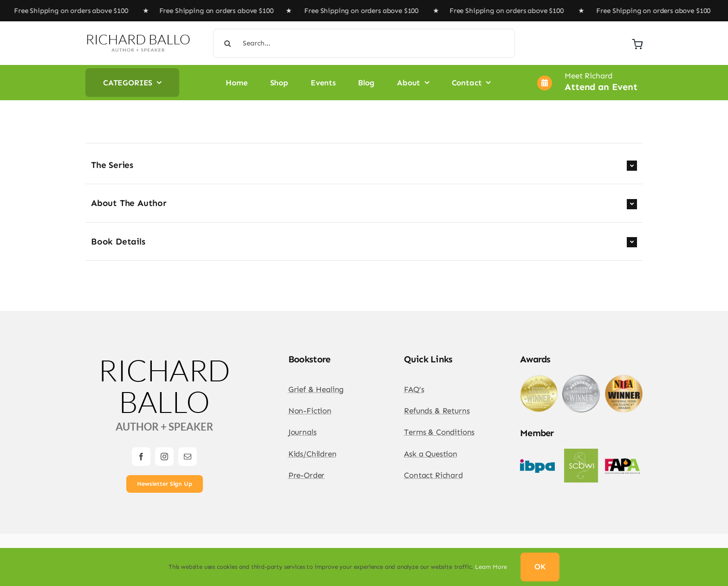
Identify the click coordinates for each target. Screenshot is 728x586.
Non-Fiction (310, 411)
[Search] (228, 43)
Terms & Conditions (439, 432)
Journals (302, 432)
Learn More (491, 567)
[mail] (188, 457)
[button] (364, 165)
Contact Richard (433, 475)
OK (540, 567)
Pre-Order (306, 475)
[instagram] (164, 457)
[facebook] (141, 457)
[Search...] (364, 43)
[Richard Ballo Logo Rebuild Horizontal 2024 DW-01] (138, 37)
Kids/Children (312, 454)
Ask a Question (431, 454)
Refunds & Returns (437, 411)
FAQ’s (414, 389)
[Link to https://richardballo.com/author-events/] (545, 83)
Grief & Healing (316, 389)
